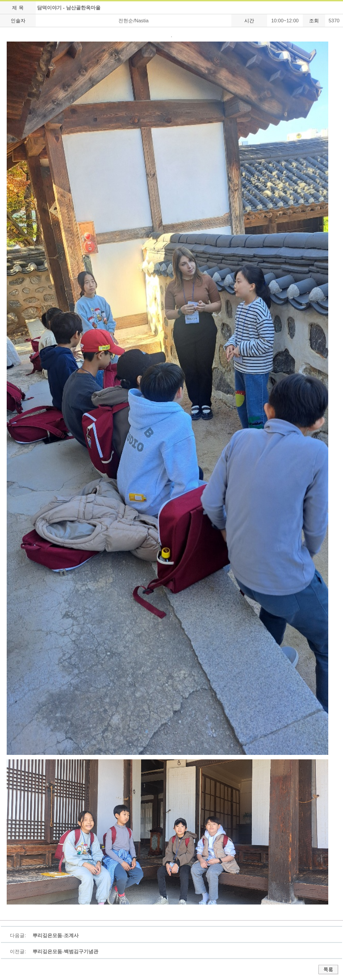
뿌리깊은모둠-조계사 (56, 935)
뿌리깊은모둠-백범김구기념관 (65, 951)
